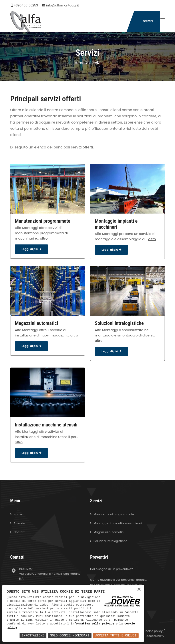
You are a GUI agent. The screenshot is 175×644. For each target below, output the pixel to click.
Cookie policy (153, 631)
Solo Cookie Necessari (70, 635)
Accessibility (155, 636)
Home (79, 63)
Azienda (19, 523)
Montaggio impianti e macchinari (116, 224)
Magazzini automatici (36, 323)
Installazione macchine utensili (46, 425)
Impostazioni (33, 635)
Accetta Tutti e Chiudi (116, 635)
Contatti (19, 532)
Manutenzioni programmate (43, 221)
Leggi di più (31, 249)
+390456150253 (24, 5)
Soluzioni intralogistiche (119, 323)
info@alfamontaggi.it (61, 5)
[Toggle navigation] (163, 19)
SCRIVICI (148, 21)
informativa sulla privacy (92, 624)
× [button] (139, 590)
